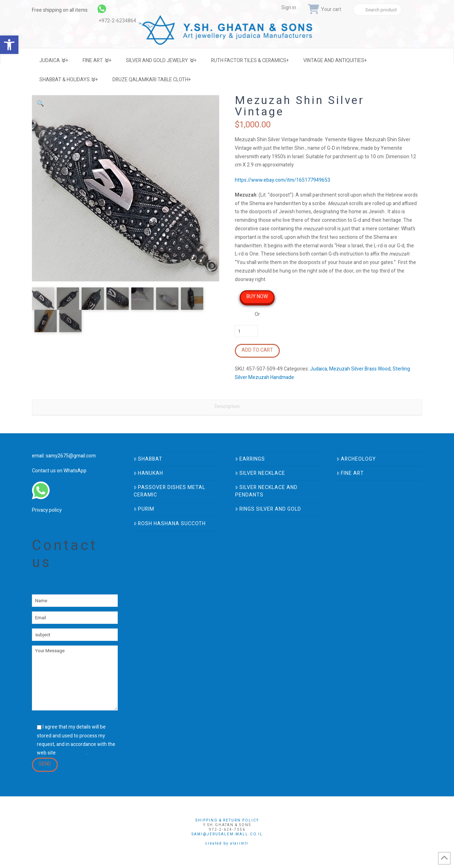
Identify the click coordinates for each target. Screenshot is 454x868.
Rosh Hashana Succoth (170, 524)
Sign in (289, 8)
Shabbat (148, 459)
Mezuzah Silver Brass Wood (360, 369)
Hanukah (148, 473)
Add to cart (257, 350)
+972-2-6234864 (118, 21)
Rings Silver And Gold (268, 509)
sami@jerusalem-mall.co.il (227, 834)
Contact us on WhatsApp (59, 471)
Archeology (356, 459)
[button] (40, 104)
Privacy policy (47, 510)
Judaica (319, 369)
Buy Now (257, 296)
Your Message (75, 678)
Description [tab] (227, 406)
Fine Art (350, 473)
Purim (144, 509)
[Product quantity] (246, 331)
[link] (121, 9)
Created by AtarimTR (227, 844)
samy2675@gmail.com (71, 456)
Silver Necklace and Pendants (266, 491)
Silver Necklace (260, 473)
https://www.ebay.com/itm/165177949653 (283, 180)
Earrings (250, 459)
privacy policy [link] (71, 753)
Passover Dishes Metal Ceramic (170, 491)
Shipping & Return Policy (227, 820)
